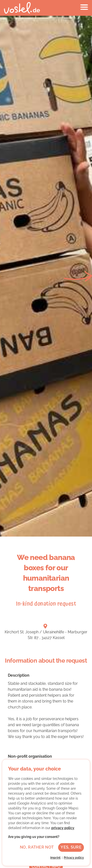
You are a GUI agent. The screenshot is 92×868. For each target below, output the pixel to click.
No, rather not (37, 847)
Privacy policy (74, 858)
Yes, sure (71, 847)
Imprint (55, 858)
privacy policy (63, 828)
